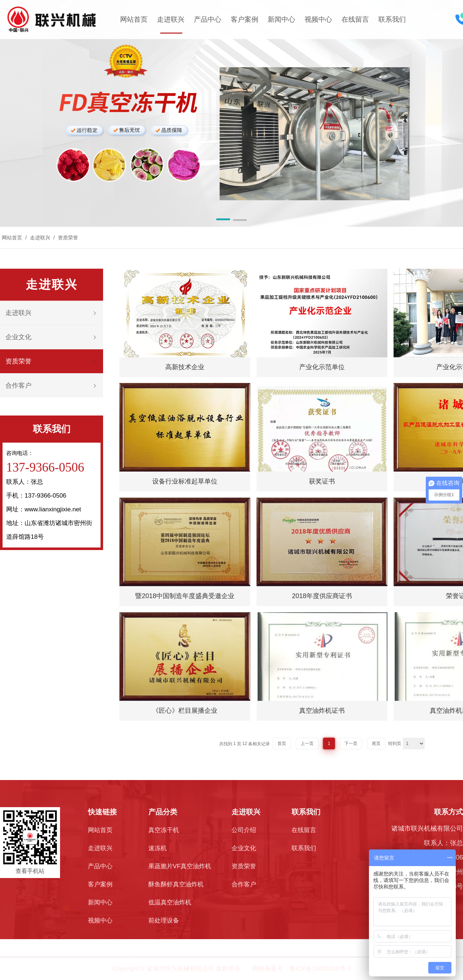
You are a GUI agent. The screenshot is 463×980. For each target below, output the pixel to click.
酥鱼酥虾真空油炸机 (176, 884)
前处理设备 (164, 921)
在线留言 (355, 19)
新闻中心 (281, 19)
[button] (223, 221)
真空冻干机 (164, 830)
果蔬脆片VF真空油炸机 (180, 866)
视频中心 (318, 19)
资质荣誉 (67, 238)
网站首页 (134, 19)
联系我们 (392, 19)
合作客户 (18, 385)
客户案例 (245, 19)
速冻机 (158, 848)
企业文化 (18, 337)
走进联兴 (171, 19)
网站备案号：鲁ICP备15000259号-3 (302, 969)
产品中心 (208, 19)
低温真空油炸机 (170, 902)
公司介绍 (244, 830)
